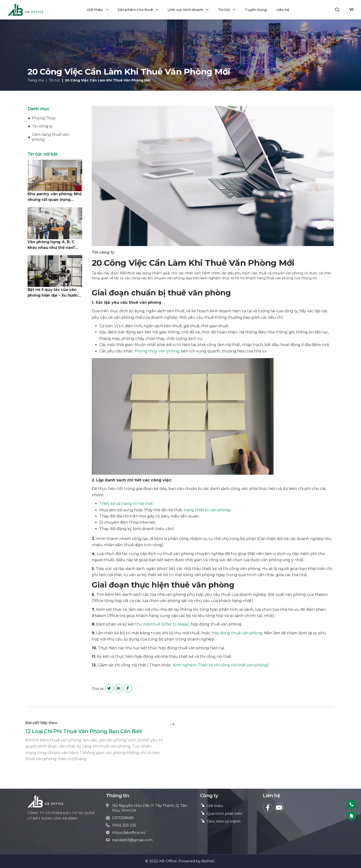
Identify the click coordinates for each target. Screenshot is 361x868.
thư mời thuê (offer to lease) (162, 624)
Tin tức (226, 10)
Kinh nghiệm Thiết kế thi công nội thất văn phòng (220, 665)
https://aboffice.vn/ (129, 832)
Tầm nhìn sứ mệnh (224, 821)
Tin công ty (42, 126)
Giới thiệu (98, 10)
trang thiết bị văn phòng (207, 510)
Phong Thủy (44, 118)
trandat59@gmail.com (132, 840)
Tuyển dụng (256, 10)
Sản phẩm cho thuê (138, 10)
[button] (337, 10)
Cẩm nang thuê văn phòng (50, 137)
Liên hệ (283, 10)
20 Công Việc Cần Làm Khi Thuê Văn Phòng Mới (108, 80)
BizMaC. (209, 861)
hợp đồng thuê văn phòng (237, 633)
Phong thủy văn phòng (157, 351)
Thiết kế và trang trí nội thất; (126, 504)
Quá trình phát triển (225, 813)
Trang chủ (36, 80)
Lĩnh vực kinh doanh (188, 10)
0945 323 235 (124, 825)
